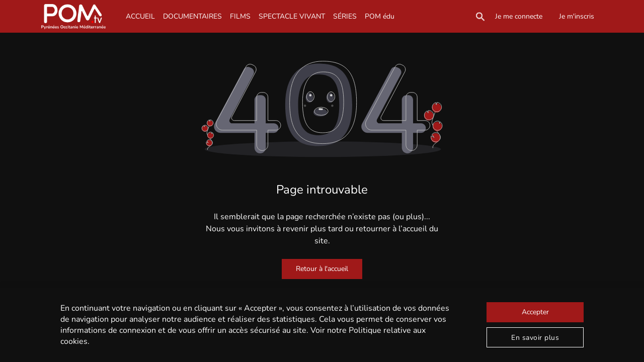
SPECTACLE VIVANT (292, 16)
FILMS (240, 16)
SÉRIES (345, 16)
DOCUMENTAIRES (192, 16)
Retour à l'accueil (322, 269)
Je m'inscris (577, 16)
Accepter (535, 312)
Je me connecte (519, 16)
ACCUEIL (140, 16)
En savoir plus (535, 338)
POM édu (380, 16)
